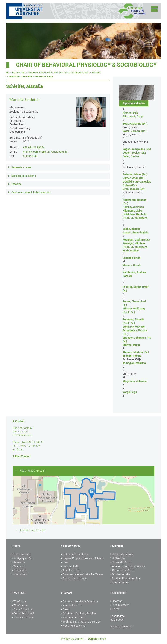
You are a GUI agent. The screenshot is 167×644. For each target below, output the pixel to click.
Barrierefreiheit (97, 639)
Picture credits (120, 605)
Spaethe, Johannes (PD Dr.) (137, 340)
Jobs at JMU (70, 567)
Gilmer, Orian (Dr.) (134, 178)
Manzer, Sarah (131, 265)
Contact (20, 421)
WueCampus (20, 606)
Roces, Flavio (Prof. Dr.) (135, 303)
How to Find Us (71, 606)
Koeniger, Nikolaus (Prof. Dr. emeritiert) (135, 245)
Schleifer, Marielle (134, 327)
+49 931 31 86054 (34, 147)
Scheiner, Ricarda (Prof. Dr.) (133, 321)
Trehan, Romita (132, 356)
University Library (122, 554)
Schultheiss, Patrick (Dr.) (135, 332)
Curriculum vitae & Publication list (31, 192)
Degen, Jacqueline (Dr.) (137, 149)
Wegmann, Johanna (135, 381)
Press (65, 610)
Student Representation (125, 579)
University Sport (121, 563)
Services (117, 546)
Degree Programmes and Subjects (83, 559)
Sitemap (116, 601)
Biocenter (18, 73)
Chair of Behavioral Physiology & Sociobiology (86, 65)
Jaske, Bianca (131, 229)
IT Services (118, 559)
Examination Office (123, 571)
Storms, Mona (131, 345)
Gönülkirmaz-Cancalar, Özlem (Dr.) (137, 183)
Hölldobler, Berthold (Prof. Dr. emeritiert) (135, 216)
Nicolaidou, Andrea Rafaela (134, 274)
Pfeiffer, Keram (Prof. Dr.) (136, 289)
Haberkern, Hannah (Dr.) (134, 202)
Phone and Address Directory (79, 602)
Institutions (19, 571)
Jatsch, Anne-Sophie (135, 232)
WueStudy (19, 602)
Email (20, 449)
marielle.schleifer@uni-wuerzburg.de (45, 152)
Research (18, 563)
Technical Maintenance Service (81, 622)
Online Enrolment (23, 614)
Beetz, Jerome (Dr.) (135, 131)
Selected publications (24, 176)
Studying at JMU (22, 559)
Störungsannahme (73, 618)
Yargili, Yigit (130, 392)
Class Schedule (22, 610)
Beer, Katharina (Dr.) (135, 124)
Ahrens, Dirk (130, 113)
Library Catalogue (23, 618)
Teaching (17, 184)
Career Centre (119, 583)
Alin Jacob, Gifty (133, 116)
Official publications (74, 579)
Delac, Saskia (131, 156)
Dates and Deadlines (74, 554)
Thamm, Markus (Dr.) (136, 352)
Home (16, 546)
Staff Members (71, 571)
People (96, 73)
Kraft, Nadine (131, 250)
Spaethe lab (30, 156)
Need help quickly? (73, 626)
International (20, 575)
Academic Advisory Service (128, 567)
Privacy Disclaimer (72, 639)
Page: (114, 626)
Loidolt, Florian (131, 258)
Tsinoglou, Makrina (134, 363)
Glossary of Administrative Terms (82, 575)
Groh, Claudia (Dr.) (134, 189)
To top (115, 609)
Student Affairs (120, 575)
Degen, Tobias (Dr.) (134, 153)
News (65, 563)
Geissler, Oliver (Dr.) (135, 174)
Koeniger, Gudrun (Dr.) (136, 240)
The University (21, 554)
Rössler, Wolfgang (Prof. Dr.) (134, 310)
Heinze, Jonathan (133, 207)
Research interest (21, 167)
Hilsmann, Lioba (132, 211)
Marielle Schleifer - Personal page (31, 77)
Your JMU (19, 593)
